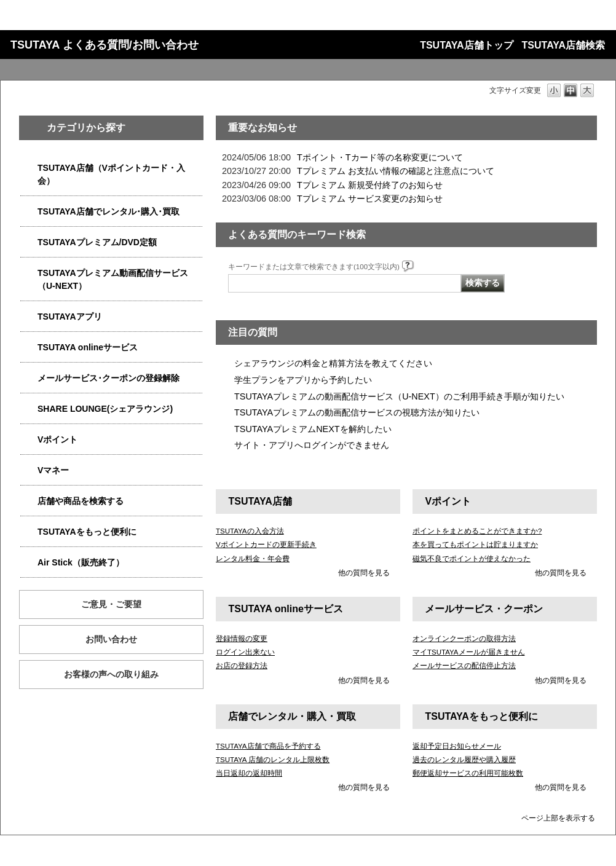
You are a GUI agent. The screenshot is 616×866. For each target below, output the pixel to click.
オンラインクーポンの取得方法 (464, 639)
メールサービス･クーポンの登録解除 (109, 378)
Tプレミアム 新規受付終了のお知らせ (370, 185)
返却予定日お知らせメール (457, 746)
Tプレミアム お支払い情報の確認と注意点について (396, 171)
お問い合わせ (111, 639)
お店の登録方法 (242, 666)
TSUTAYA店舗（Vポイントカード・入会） (111, 174)
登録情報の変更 (242, 639)
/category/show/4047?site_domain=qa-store (29, 168)
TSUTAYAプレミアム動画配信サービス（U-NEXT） (113, 279)
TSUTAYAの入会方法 (250, 531)
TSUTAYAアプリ (70, 317)
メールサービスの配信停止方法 (464, 666)
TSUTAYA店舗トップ (466, 45)
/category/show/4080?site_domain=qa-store (29, 378)
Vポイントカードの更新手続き (266, 545)
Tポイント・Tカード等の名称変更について (380, 157)
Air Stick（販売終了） (81, 562)
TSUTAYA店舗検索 (563, 45)
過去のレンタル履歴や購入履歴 (464, 760)
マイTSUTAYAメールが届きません (469, 652)
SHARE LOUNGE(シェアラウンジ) (105, 409)
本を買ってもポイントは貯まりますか (475, 545)
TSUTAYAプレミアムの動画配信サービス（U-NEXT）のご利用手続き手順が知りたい (399, 396)
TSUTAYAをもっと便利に (87, 532)
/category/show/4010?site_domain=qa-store (29, 348)
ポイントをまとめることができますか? (477, 531)
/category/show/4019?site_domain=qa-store (29, 317)
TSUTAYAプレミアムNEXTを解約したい (313, 429)
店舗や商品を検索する (81, 501)
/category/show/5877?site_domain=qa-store (29, 409)
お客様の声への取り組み (111, 674)
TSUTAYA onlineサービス (88, 347)
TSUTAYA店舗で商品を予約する (268, 746)
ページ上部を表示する (558, 818)
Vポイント (57, 439)
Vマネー (53, 470)
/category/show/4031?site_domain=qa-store (29, 242)
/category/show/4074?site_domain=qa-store (29, 440)
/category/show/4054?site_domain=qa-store (29, 212)
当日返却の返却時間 (249, 773)
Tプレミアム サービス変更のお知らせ (370, 199)
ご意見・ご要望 (111, 604)
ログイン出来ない (245, 652)
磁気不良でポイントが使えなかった (472, 559)
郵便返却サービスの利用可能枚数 (468, 773)
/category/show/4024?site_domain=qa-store (29, 532)
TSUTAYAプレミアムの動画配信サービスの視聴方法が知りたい (357, 412)
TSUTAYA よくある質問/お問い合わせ (105, 45)
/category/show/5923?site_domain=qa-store (29, 273)
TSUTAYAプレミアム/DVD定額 (97, 242)
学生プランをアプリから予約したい (303, 380)
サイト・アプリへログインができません (312, 445)
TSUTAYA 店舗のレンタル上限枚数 (273, 760)
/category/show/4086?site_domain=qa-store (29, 501)
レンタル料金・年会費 (253, 559)
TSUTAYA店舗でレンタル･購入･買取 (109, 211)
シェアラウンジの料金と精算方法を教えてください (333, 363)
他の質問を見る (364, 573)
